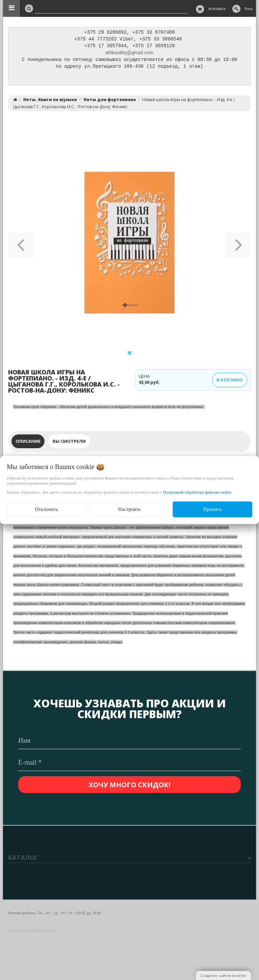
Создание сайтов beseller (223, 975)
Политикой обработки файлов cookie (197, 492)
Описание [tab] (28, 443)
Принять (213, 509)
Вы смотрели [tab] (69, 443)
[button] (21, 244)
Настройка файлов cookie (32, 930)
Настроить (129, 509)
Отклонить (46, 509)
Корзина (217, 9)
